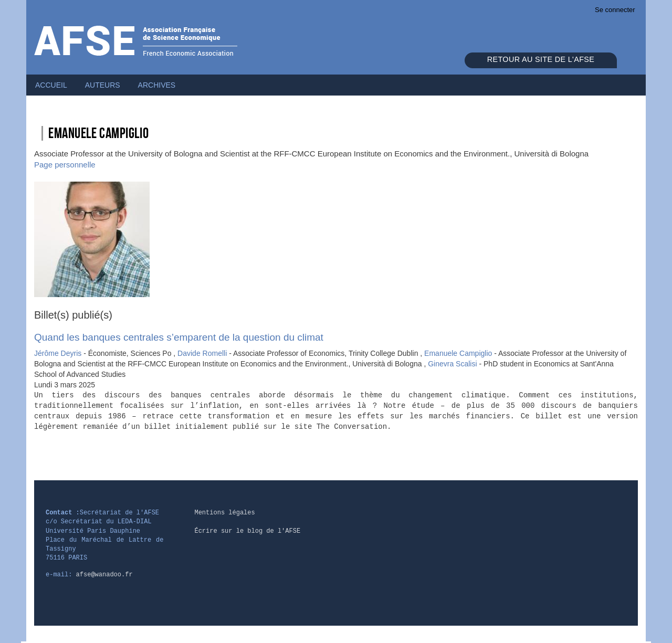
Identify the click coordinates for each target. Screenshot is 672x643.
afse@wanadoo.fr (104, 575)
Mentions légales (224, 513)
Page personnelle (65, 165)
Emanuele (459, 353)
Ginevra (453, 364)
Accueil (51, 85)
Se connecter (615, 10)
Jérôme (59, 353)
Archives (157, 85)
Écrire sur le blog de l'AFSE (247, 531)
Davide (203, 353)
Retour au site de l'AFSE (541, 59)
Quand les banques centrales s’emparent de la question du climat (179, 337)
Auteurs (103, 85)
